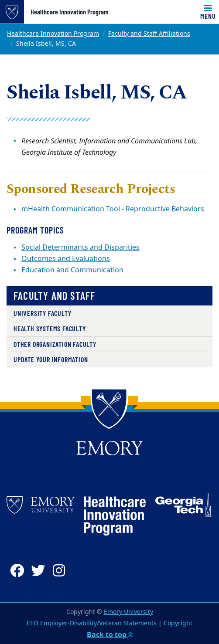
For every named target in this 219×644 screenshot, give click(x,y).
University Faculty (42, 313)
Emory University (128, 612)
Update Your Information (51, 359)
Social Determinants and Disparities (80, 247)
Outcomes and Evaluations (66, 259)
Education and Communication (72, 270)
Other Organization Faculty (55, 344)
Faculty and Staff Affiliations (149, 34)
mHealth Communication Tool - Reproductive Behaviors (113, 209)
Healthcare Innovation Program (70, 12)
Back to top (110, 634)
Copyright (178, 623)
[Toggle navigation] (208, 12)
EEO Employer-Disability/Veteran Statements (92, 623)
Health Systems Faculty (50, 328)
